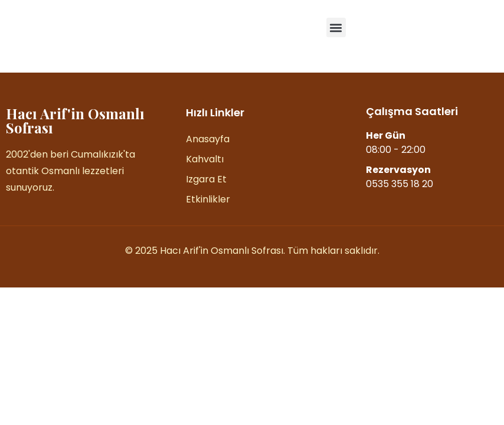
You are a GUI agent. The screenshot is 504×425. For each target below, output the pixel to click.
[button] (336, 27)
